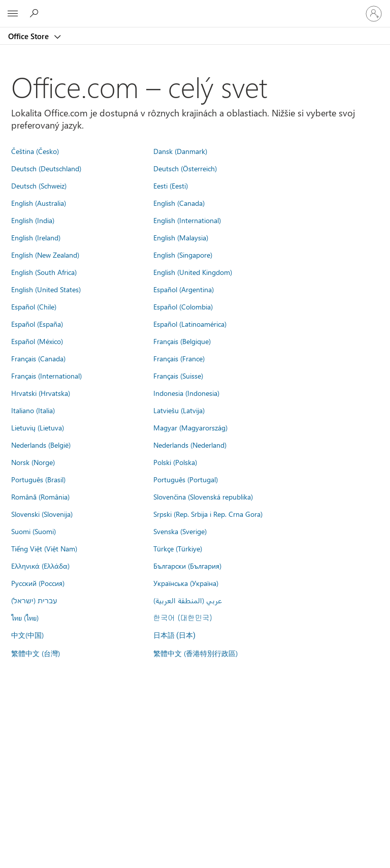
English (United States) (46, 289)
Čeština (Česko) (35, 151)
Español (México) (37, 341)
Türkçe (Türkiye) (178, 548)
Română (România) (40, 497)
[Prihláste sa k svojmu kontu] (374, 14)
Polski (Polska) (175, 462)
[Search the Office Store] (36, 13)
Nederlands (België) (41, 445)
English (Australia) (39, 203)
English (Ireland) (36, 237)
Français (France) (179, 358)
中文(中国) (27, 635)
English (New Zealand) (45, 255)
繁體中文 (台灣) (36, 653)
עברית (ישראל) (34, 600)
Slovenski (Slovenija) (42, 514)
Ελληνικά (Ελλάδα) (40, 566)
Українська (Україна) (186, 583)
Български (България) (187, 566)
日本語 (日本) (175, 635)
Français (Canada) (38, 358)
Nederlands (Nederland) (190, 445)
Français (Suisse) (178, 376)
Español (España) (37, 324)
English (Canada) (179, 203)
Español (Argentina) (184, 289)
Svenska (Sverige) (180, 531)
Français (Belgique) (182, 341)
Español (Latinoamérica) (190, 324)
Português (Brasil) (38, 479)
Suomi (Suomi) (34, 531)
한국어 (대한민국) (183, 617)
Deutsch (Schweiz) (39, 185)
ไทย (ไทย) (25, 617)
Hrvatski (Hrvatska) (41, 393)
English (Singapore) (183, 255)
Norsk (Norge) (33, 462)
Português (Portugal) (186, 479)
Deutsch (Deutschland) (46, 168)
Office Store (29, 36)
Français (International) (46, 376)
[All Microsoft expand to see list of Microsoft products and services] (13, 14)
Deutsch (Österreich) (185, 168)
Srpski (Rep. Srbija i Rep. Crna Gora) (208, 514)
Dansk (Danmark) (180, 151)
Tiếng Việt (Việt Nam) (44, 548)
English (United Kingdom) (193, 272)
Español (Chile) (34, 306)
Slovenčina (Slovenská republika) (203, 497)
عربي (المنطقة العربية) (188, 600)
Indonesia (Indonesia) (186, 393)
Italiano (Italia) (33, 410)
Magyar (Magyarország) (190, 427)
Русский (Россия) (38, 583)
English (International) (187, 220)
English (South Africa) (44, 272)
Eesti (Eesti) (171, 185)
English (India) (33, 220)
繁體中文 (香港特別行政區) (196, 653)
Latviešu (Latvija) (179, 410)
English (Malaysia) (181, 237)
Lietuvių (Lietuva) (38, 427)
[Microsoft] (194, 8)
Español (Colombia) (183, 306)
